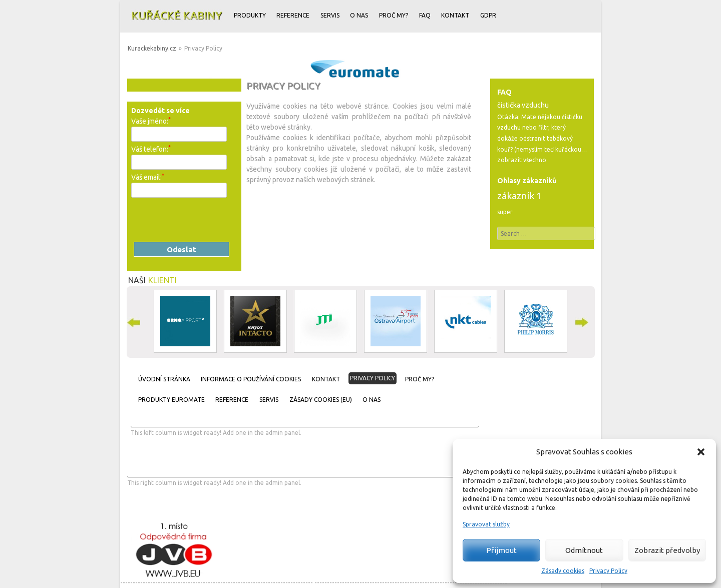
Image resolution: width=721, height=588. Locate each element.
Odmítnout (584, 550)
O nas (359, 15)
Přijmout (501, 550)
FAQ (425, 15)
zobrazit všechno (522, 160)
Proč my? (394, 15)
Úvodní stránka (164, 379)
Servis (330, 15)
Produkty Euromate (171, 400)
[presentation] (207, 220)
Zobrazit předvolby (667, 550)
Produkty (250, 15)
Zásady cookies (563, 571)
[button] (701, 452)
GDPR (488, 15)
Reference (293, 15)
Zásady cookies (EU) (321, 400)
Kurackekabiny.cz (152, 48)
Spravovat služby (486, 524)
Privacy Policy (608, 571)
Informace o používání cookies (251, 379)
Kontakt (455, 15)
